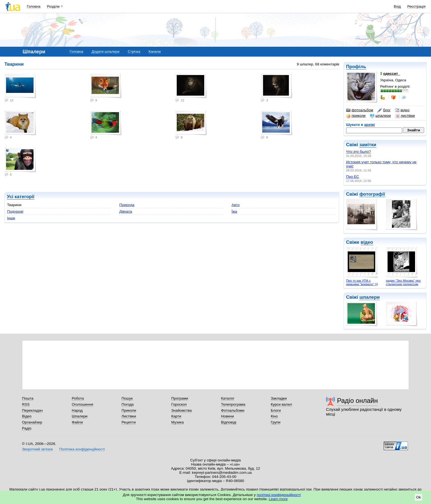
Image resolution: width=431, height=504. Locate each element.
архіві (370, 125)
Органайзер (32, 422)
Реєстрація (416, 6)
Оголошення (82, 404)
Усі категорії (21, 197)
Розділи (53, 6)
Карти (176, 416)
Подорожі (15, 211)
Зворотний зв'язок (37, 449)
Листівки (129, 416)
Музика (177, 422)
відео (402, 110)
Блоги (276, 410)
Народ (77, 410)
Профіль (356, 67)
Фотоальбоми (233, 410)
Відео (27, 416)
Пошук (127, 398)
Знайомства (182, 410)
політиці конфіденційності (279, 495)
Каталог (228, 398)
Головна (34, 6)
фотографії (372, 194)
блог (384, 110)
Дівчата (126, 211)
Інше (11, 218)
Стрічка (134, 52)
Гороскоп (179, 404)
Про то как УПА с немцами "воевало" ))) (362, 282)
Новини (227, 416)
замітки (368, 145)
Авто (235, 205)
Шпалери (80, 416)
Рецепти (129, 422)
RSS (26, 404)
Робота (78, 398)
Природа (127, 205)
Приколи (129, 410)
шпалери (380, 116)
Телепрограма (233, 404)
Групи (276, 422)
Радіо (27, 428)
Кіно (274, 416)
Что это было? (358, 152)
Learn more (278, 499)
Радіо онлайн (357, 401)
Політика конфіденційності (82, 449)
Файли (77, 422)
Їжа (234, 211)
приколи (356, 116)
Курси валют (281, 404)
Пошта (28, 398)
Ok (418, 497)
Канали (155, 52)
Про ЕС (353, 177)
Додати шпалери (105, 52)
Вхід (397, 6)
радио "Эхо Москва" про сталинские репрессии (403, 282)
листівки (405, 116)
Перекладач (32, 410)
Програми (180, 398)
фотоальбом (360, 110)
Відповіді (229, 422)
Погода (128, 404)
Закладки (279, 398)
